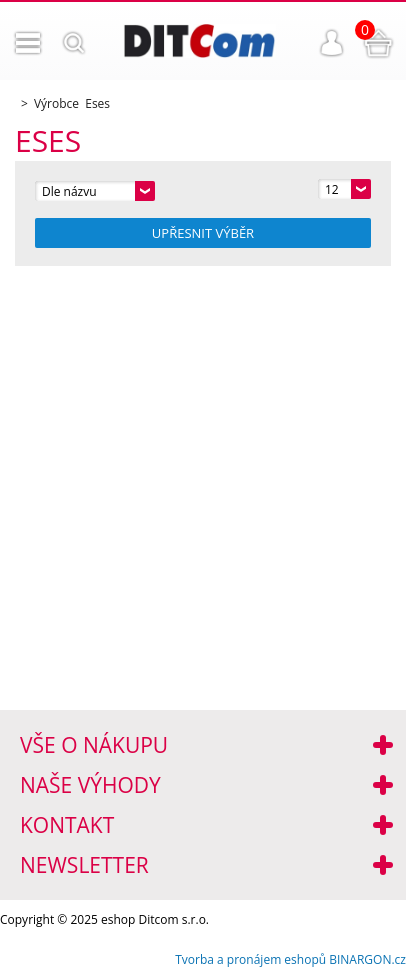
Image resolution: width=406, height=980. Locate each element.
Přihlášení (332, 43)
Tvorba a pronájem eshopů (250, 959)
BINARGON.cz (367, 959)
